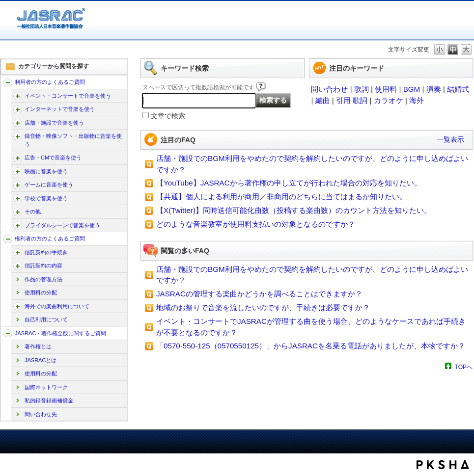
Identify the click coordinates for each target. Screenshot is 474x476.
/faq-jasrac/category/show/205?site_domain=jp (18, 212)
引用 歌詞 (352, 100)
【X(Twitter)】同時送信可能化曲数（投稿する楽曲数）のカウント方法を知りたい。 (294, 210)
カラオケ (389, 100)
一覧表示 (450, 139)
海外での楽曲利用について (57, 306)
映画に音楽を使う (46, 171)
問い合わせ (329, 89)
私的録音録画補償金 (49, 400)
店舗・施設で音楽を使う (54, 123)
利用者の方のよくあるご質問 (50, 82)
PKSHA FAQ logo (443, 465)
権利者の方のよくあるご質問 (50, 238)
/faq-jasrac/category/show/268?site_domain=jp (18, 136)
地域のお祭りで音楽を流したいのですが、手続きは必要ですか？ (263, 307)
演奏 (434, 89)
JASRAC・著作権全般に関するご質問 (60, 333)
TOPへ (464, 367)
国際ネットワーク (46, 387)
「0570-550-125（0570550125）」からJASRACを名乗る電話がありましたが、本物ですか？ (311, 346)
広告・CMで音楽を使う (53, 158)
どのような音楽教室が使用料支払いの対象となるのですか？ (256, 224)
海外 (417, 100)
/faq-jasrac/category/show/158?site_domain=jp (8, 239)
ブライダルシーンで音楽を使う (62, 225)
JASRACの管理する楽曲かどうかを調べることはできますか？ (259, 294)
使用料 (386, 89)
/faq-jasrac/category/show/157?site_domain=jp (8, 82)
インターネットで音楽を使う (60, 109)
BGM (412, 89)
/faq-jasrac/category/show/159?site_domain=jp (8, 333)
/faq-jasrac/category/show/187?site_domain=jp (18, 158)
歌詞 (362, 89)
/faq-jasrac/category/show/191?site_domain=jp (18, 172)
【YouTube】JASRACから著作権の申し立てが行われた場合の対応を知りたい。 (289, 183)
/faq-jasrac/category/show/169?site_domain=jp (18, 123)
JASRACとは (41, 360)
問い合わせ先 (41, 414)
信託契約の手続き (46, 252)
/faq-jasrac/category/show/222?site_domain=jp (18, 306)
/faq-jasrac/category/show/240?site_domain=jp (18, 225)
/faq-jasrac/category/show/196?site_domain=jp (18, 185)
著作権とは (38, 346)
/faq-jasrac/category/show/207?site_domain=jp (18, 252)
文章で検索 (168, 116)
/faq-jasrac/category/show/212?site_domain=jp (18, 266)
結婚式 (458, 89)
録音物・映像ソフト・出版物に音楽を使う (73, 140)
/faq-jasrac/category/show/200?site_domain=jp (18, 198)
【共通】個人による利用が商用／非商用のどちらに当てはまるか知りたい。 (281, 197)
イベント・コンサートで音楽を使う (68, 96)
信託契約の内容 (43, 265)
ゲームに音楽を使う (49, 185)
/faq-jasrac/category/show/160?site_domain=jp (18, 96)
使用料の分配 (41, 292)
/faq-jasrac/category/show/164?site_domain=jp (18, 109)
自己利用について (46, 319)
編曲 (323, 100)
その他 (33, 212)
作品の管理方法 (43, 279)
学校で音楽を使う (46, 198)
